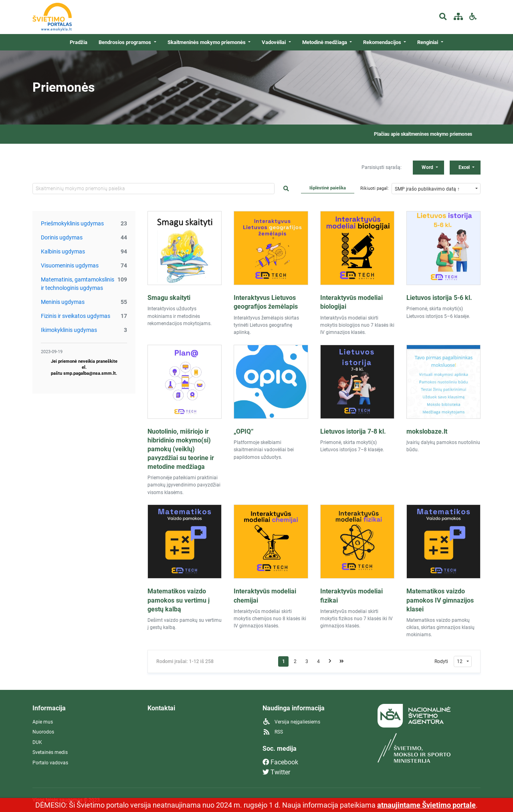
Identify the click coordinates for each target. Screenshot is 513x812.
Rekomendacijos (383, 42)
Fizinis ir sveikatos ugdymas (76, 316)
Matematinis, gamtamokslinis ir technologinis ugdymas (78, 284)
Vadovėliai (274, 42)
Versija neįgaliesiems (291, 722)
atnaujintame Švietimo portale (426, 805)
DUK (37, 742)
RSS (273, 732)
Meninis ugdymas (63, 302)
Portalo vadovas (50, 763)
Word (428, 167)
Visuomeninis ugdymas (70, 265)
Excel (465, 167)
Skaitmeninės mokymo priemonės (207, 42)
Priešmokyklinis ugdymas (72, 223)
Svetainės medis (50, 752)
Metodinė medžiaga (325, 42)
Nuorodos (43, 732)
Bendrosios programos (125, 42)
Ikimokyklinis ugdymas (69, 330)
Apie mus (43, 722)
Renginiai (428, 42)
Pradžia (79, 42)
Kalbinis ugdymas (63, 251)
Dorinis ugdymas (62, 237)
